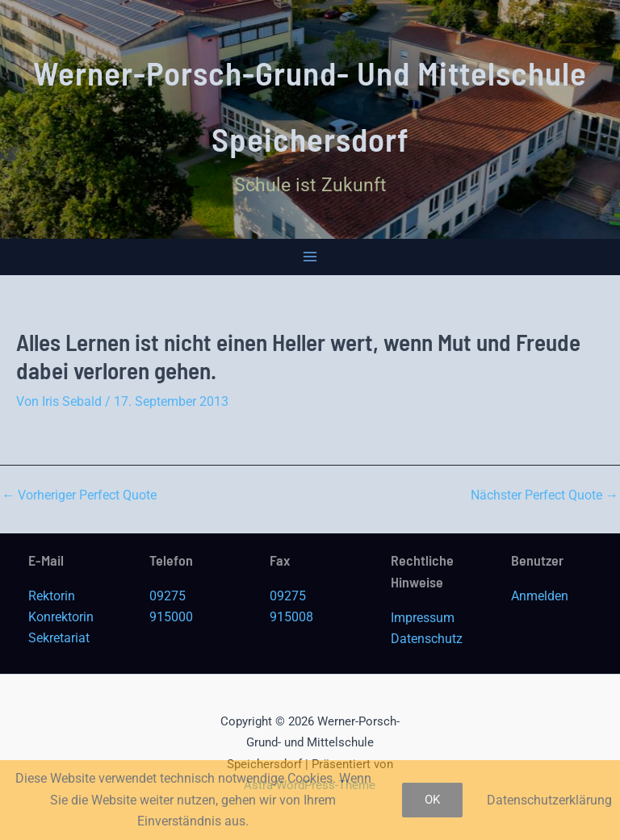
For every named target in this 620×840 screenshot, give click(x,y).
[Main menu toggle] (310, 257)
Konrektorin (61, 617)
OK (432, 800)
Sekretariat (59, 638)
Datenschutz (427, 639)
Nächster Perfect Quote (545, 495)
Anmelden (540, 596)
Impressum (423, 618)
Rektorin (52, 596)
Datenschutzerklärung (549, 800)
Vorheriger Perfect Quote (79, 495)
